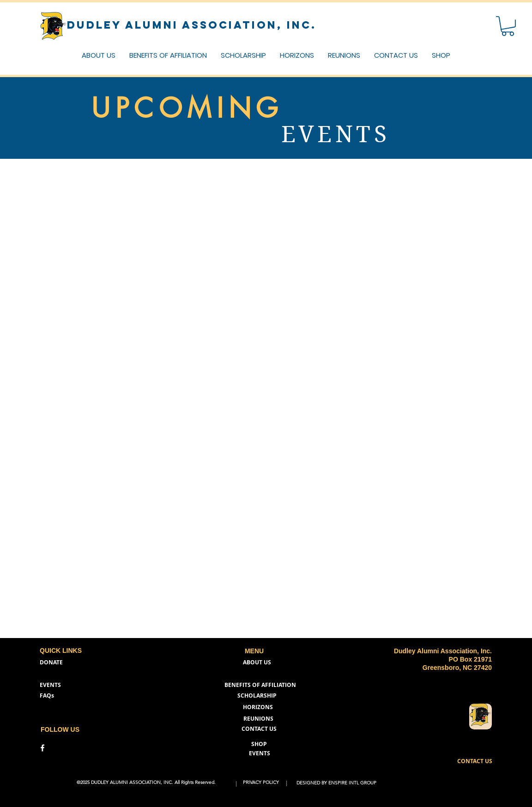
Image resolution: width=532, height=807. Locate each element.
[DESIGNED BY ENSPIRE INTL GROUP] (338, 783)
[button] (396, 55)
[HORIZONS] (258, 708)
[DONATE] (53, 663)
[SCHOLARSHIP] (257, 696)
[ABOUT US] (257, 663)
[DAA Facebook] (42, 748)
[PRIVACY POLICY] (261, 783)
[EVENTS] (53, 685)
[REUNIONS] (261, 719)
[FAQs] (49, 696)
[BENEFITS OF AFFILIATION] (260, 685)
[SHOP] (261, 744)
